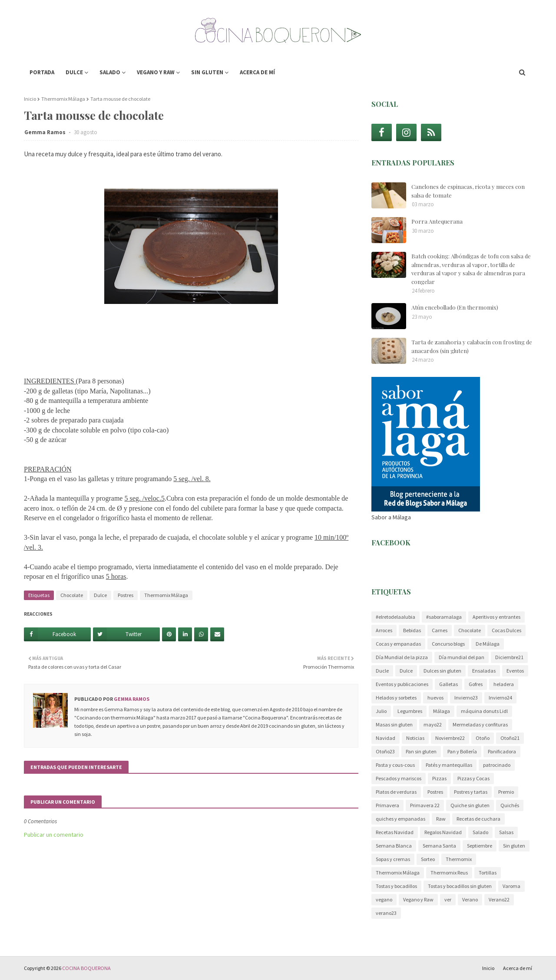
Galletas (448, 684)
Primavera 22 (425, 805)
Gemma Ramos (46, 132)
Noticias (415, 738)
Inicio (30, 99)
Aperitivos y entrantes (496, 617)
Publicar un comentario (54, 835)
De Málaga (488, 644)
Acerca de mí (518, 968)
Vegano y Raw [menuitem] (156, 72)
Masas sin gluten (394, 724)
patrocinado (497, 765)
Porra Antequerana (437, 221)
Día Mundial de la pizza (402, 657)
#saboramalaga (444, 617)
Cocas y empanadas (398, 644)
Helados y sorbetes (396, 698)
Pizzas (439, 778)
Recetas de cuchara (478, 819)
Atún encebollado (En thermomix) (455, 307)
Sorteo (428, 859)
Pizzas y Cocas (473, 778)
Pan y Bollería (462, 751)
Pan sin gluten (421, 751)
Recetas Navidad (395, 832)
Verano (470, 899)
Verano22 (499, 899)
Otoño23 (385, 751)
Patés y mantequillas (449, 765)
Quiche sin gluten (470, 805)
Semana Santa (439, 846)
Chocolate (72, 595)
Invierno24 (500, 698)
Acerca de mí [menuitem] (257, 72)
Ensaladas (484, 671)
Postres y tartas (471, 792)
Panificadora (502, 751)
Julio (381, 711)
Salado (480, 832)
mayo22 (433, 724)
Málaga (442, 711)
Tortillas (488, 873)
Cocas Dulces (506, 630)
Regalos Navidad (443, 832)
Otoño (483, 738)
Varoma (511, 886)
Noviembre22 (450, 738)
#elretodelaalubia (395, 617)
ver (448, 899)
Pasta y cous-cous (395, 765)
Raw (441, 819)
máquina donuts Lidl (484, 711)
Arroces (384, 630)
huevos (435, 698)
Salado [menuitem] (110, 72)
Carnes (440, 630)
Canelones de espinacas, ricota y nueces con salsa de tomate (468, 191)
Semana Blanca (394, 846)
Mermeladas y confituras (480, 724)
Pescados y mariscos (399, 778)
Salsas (506, 832)
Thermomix (459, 859)
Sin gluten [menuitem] (207, 72)
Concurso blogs (448, 644)
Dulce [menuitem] (74, 72)
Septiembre (480, 846)
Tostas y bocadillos (396, 886)
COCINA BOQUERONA (86, 968)
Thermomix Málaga (63, 99)
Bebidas (412, 630)
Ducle (382, 671)
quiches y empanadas (400, 819)
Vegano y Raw (418, 899)
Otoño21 (510, 738)
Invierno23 (466, 698)
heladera (504, 684)
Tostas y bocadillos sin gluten (460, 886)
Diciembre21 (509, 657)
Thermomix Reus (449, 873)
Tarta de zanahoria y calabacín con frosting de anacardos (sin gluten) (472, 346)
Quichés (510, 805)
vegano (384, 899)
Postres (126, 595)
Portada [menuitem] (42, 72)
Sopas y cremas (393, 859)
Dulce (100, 595)
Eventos (515, 671)
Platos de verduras (396, 792)
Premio (506, 792)
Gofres (476, 684)
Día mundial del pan (462, 657)
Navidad (386, 738)
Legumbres (410, 711)
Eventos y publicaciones (402, 684)
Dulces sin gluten (442, 671)
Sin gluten (514, 846)
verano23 (386, 913)
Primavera (387, 805)
